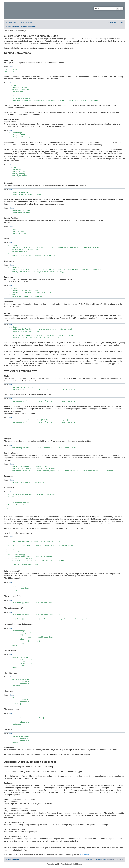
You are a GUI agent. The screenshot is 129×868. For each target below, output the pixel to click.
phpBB (57, 864)
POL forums (84, 855)
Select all (11, 67)
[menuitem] (21, 23)
